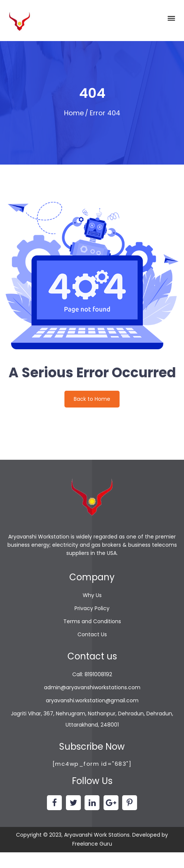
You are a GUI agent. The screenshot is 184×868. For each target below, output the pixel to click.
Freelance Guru (92, 844)
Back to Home (92, 399)
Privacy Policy (92, 608)
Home (74, 113)
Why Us (92, 595)
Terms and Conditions (92, 621)
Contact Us (92, 634)
